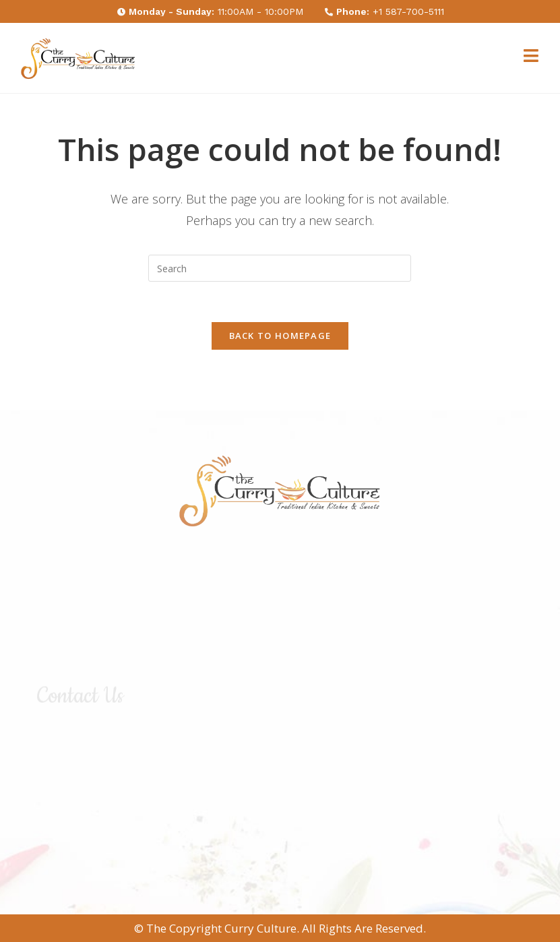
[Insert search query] (280, 268)
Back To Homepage (280, 336)
